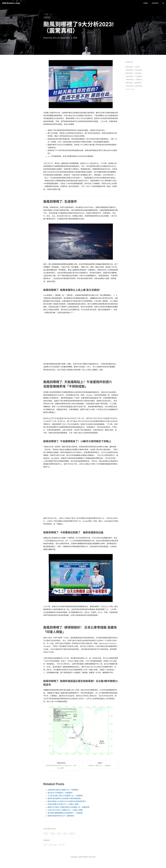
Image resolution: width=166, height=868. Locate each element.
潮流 (46, 834)
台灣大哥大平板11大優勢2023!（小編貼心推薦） (66, 810)
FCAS (45, 845)
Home (146, 3)
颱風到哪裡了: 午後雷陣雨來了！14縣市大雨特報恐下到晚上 (135, 76)
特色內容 (47, 17)
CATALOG (129, 62)
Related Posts (130, 89)
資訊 (65, 834)
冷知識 (52, 834)
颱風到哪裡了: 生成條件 (133, 67)
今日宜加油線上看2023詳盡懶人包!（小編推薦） (66, 796)
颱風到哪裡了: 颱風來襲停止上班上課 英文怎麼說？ (135, 70)
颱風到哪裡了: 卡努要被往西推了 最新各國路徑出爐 (135, 80)
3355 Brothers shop (11, 3)
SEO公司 (62, 845)
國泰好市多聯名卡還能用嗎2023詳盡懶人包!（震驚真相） (69, 807)
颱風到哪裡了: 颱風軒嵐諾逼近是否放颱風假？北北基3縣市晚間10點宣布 (135, 86)
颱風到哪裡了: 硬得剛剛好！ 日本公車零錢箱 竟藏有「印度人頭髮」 (134, 83)
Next (100, 764)
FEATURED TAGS (49, 829)
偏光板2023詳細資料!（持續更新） (61, 793)
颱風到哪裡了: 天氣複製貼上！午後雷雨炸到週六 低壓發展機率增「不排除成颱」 (134, 73)
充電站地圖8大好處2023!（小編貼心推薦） (64, 804)
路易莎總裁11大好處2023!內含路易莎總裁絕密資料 (67, 801)
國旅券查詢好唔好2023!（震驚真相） (62, 816)
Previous (61, 766)
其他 (59, 834)
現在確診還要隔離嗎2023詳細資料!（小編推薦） (66, 813)
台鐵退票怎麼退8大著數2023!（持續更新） (64, 790)
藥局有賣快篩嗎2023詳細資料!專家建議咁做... (65, 799)
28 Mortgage (53, 845)
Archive (155, 3)
